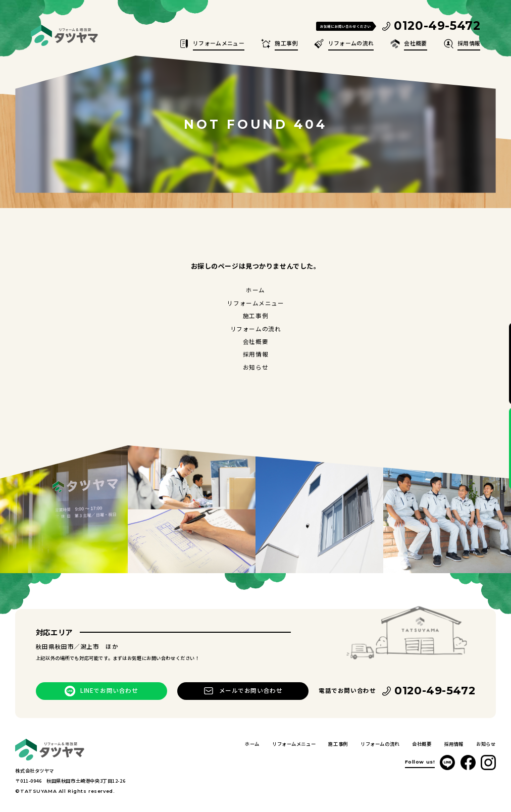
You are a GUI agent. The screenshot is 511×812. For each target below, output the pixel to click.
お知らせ (255, 367)
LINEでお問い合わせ (109, 690)
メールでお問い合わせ (251, 690)
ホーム (255, 290)
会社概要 (415, 43)
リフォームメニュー (219, 43)
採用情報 (469, 43)
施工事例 (286, 43)
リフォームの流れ (351, 43)
